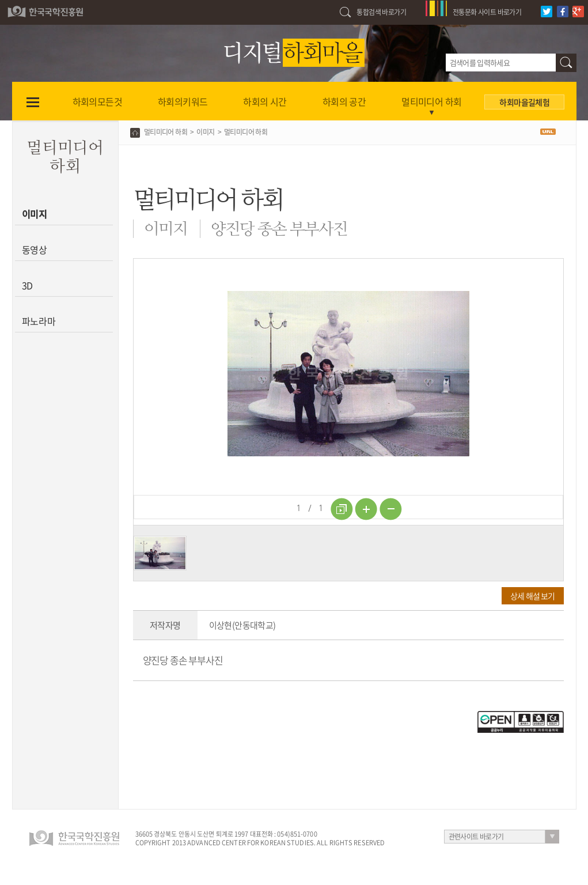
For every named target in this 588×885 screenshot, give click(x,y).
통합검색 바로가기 (381, 12)
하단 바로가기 (0, 0)
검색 (566, 63)
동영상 (35, 249)
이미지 (35, 214)
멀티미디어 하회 (166, 132)
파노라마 (39, 321)
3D (28, 285)
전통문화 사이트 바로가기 (487, 12)
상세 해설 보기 (532, 596)
